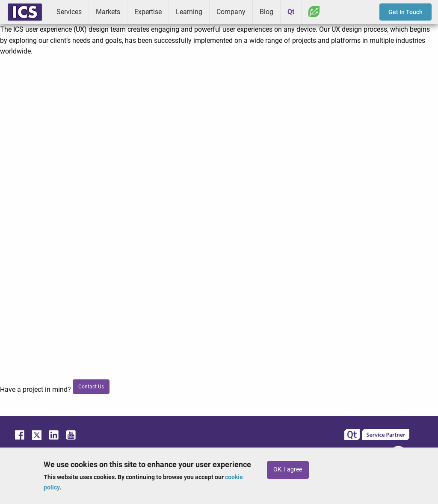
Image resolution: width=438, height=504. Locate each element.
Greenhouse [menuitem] (314, 12)
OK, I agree (288, 470)
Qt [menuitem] (291, 12)
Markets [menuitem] (108, 12)
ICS (25, 12)
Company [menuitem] (231, 12)
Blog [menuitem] (266, 12)
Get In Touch (405, 12)
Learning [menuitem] (189, 12)
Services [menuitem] (69, 12)
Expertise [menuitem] (148, 12)
